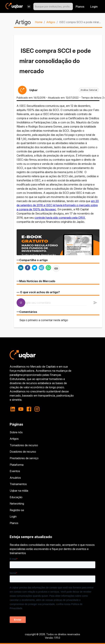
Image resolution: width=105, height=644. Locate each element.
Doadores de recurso (23, 452)
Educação (16, 497)
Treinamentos (18, 484)
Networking (17, 504)
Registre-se (17, 510)
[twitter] (35, 268)
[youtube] (21, 409)
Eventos (15, 471)
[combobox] (53, 6)
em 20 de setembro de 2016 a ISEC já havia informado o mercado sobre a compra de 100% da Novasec (58, 205)
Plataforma (17, 465)
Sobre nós (16, 432)
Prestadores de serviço (24, 458)
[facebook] (28, 268)
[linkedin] (21, 268)
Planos (80, 7)
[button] (89, 90)
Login (13, 516)
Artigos (51, 22)
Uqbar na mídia (19, 491)
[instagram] (37, 409)
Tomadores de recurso (24, 445)
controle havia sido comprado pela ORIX (60, 218)
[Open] (71, 7)
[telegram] (41, 268)
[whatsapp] (48, 268)
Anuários (15, 478)
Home (39, 22)
